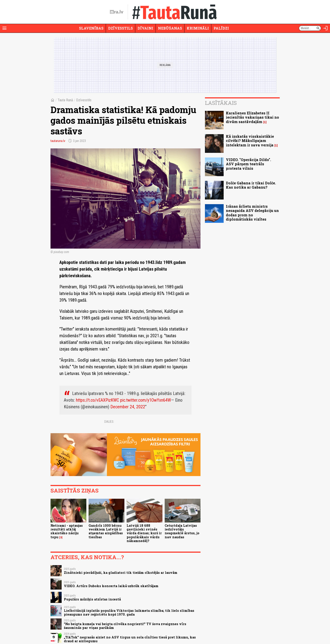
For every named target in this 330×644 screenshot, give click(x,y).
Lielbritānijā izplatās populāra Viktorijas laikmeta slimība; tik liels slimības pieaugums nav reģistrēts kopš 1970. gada (129, 612)
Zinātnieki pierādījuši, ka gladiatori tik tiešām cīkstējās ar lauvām (121, 573)
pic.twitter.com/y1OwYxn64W (146, 400)
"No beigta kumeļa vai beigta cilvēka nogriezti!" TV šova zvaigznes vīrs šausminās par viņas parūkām (125, 626)
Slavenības (91, 28)
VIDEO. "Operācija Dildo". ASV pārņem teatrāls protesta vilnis (248, 164)
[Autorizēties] (326, 28)
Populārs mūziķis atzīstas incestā (92, 599)
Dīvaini (145, 28)
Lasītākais (221, 103)
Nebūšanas (170, 28)
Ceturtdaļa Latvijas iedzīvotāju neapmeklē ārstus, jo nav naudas (182, 531)
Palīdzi (221, 28)
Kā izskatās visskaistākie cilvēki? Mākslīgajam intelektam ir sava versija (250, 141)
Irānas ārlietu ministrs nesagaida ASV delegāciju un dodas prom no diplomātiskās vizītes (252, 213)
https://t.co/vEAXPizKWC (97, 400)
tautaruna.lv (58, 141)
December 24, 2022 (128, 407)
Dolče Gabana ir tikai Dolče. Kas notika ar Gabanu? (251, 185)
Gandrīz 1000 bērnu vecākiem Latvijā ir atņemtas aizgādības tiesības (106, 531)
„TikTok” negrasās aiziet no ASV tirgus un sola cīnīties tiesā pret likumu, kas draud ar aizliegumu (130, 639)
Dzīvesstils (120, 28)
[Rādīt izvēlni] (4, 28)
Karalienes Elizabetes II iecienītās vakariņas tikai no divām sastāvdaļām (252, 117)
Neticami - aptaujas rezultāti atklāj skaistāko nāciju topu (67, 531)
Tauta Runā (65, 100)
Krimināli (198, 28)
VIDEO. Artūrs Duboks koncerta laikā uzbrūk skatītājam (111, 586)
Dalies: (109, 422)
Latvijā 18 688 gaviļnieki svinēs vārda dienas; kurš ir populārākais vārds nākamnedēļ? (144, 533)
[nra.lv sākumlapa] (117, 12)
